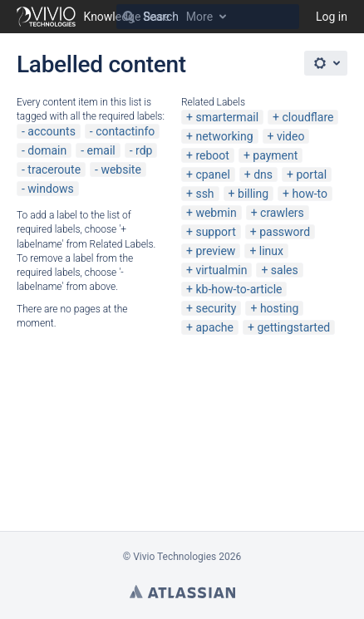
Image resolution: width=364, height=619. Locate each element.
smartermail (227, 117)
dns (263, 174)
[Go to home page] (93, 17)
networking (224, 136)
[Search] (129, 17)
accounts (52, 131)
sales (285, 270)
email (101, 150)
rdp (144, 150)
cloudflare (308, 117)
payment (275, 155)
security (216, 308)
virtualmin (221, 270)
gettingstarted (293, 327)
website (121, 169)
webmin (216, 213)
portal (312, 174)
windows (50, 189)
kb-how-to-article (239, 289)
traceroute (54, 169)
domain (47, 150)
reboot (212, 155)
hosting (280, 308)
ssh (204, 194)
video (291, 136)
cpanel (212, 174)
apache (214, 327)
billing (253, 194)
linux (271, 251)
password (285, 232)
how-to (310, 194)
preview (215, 251)
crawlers (282, 213)
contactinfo (125, 131)
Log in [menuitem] (332, 17)
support (215, 232)
